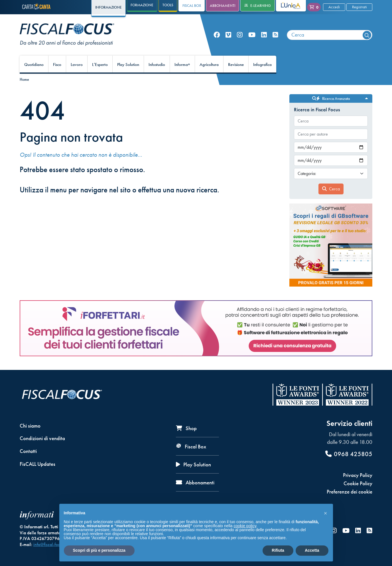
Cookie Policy (358, 483)
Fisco (57, 65)
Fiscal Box (192, 6)
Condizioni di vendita (42, 438)
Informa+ (182, 65)
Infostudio (157, 65)
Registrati (359, 7)
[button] (326, 513)
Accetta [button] (312, 550)
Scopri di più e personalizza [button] (99, 550)
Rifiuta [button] (278, 550)
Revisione (236, 65)
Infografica (262, 65)
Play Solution (128, 65)
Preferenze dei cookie (350, 492)
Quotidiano (34, 65)
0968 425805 (349, 454)
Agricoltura (209, 65)
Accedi (334, 7)
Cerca (331, 189)
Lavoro (77, 65)
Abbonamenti (223, 6)
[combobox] (330, 35)
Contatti (28, 451)
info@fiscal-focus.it (50, 544)
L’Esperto (100, 65)
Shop (186, 428)
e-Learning (258, 6)
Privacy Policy (358, 475)
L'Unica (286, 6)
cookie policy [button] (245, 526)
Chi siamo (30, 426)
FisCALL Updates (37, 464)
